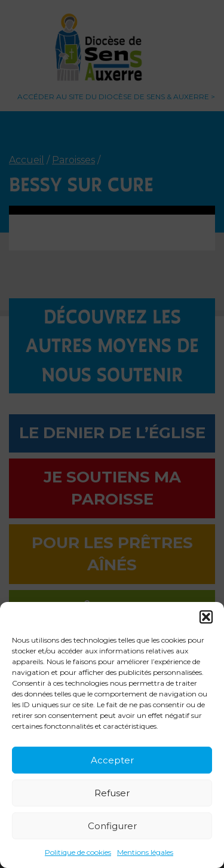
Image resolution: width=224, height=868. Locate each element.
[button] (206, 617)
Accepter (112, 760)
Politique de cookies (78, 852)
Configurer (112, 826)
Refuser (112, 793)
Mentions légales (145, 852)
